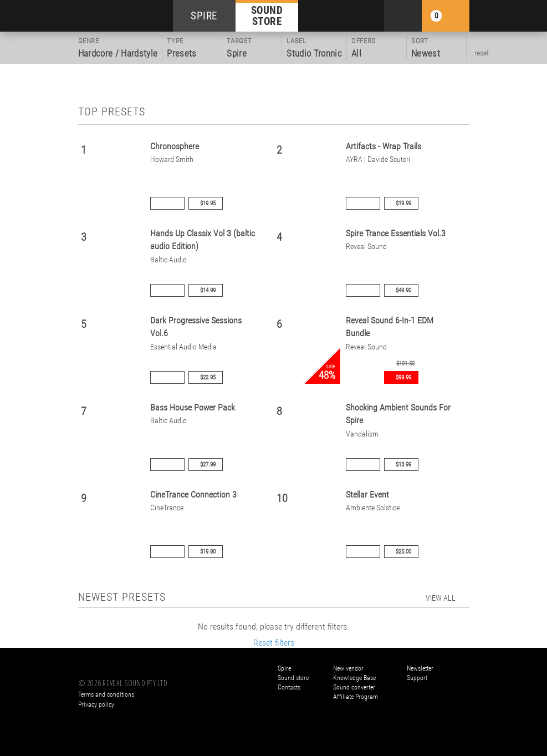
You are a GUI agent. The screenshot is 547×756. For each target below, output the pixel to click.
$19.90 (208, 552)
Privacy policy (96, 704)
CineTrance (167, 508)
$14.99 (208, 290)
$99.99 (403, 377)
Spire (284, 668)
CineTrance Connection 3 (193, 494)
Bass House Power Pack (193, 407)
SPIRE (204, 16)
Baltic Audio (168, 260)
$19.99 (403, 203)
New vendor (348, 668)
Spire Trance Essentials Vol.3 (396, 233)
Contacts (289, 687)
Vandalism (362, 434)
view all (441, 598)
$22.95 (208, 377)
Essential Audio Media (183, 347)
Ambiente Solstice (373, 508)
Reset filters (274, 643)
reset (482, 53)
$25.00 (403, 552)
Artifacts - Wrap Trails (384, 146)
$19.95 (208, 203)
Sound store (293, 678)
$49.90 (403, 290)
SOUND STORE (267, 16)
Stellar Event (367, 494)
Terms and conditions (106, 694)
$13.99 (403, 465)
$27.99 (208, 465)
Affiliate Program (356, 697)
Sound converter (354, 687)
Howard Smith (172, 159)
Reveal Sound (366, 247)
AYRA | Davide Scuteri (378, 159)
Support (417, 678)
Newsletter (420, 668)
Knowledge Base (354, 678)
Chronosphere (175, 146)
